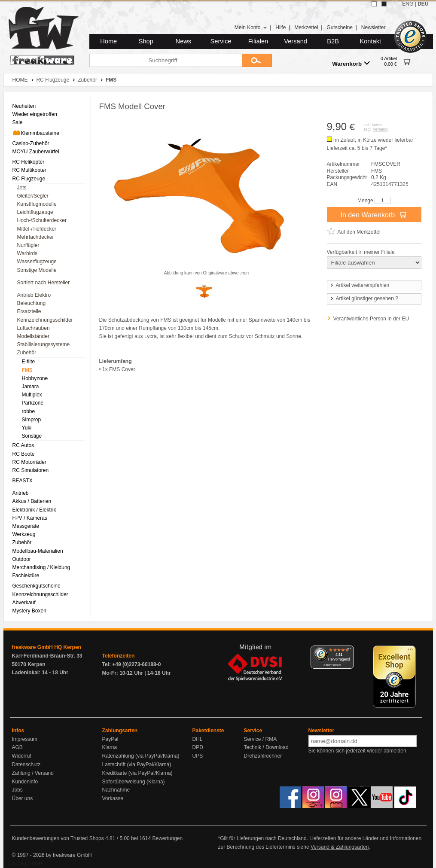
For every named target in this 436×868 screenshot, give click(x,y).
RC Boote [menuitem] (24, 454)
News (184, 41)
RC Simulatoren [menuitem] (31, 470)
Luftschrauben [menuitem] (34, 328)
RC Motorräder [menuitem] (29, 462)
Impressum (25, 739)
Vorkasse (113, 798)
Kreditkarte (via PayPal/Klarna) (137, 773)
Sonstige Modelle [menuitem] (37, 270)
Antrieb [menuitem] (21, 493)
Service (221, 41)
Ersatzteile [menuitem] (29, 311)
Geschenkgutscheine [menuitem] (37, 586)
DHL (198, 739)
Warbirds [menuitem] (27, 253)
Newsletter (373, 27)
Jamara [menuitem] (30, 387)
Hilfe (281, 27)
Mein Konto (251, 27)
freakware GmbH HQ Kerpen (47, 647)
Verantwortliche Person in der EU (371, 319)
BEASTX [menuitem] (23, 481)
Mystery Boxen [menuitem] (29, 611)
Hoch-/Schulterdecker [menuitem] (42, 220)
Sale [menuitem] (18, 122)
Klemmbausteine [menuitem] (36, 133)
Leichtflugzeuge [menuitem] (35, 212)
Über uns (23, 798)
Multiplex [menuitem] (32, 395)
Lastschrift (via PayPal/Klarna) (137, 764)
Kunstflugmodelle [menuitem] (37, 204)
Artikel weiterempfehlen (360, 285)
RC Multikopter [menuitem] (29, 170)
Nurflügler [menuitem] (28, 245)
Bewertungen (167, 838)
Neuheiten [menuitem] (24, 106)
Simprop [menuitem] (32, 420)
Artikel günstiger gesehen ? (364, 298)
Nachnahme (116, 790)
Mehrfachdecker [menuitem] (36, 237)
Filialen (258, 41)
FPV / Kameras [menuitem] (30, 518)
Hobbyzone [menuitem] (35, 378)
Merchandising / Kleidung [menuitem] (41, 567)
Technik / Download (266, 747)
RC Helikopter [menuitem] (29, 162)
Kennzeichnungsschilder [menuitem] (45, 320)
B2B (333, 41)
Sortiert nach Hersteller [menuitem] (44, 283)
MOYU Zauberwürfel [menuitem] (36, 152)
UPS (198, 756)
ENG (408, 4)
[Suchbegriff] (166, 60)
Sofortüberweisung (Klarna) (134, 782)
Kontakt (370, 41)
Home (108, 41)
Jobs (17, 790)
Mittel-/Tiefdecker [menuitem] (37, 229)
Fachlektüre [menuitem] (26, 576)
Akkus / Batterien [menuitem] (32, 501)
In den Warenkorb (374, 214)
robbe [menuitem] (29, 411)
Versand (296, 41)
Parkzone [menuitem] (33, 403)
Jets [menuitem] (22, 188)
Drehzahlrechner (263, 756)
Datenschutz (26, 764)
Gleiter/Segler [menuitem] (33, 196)
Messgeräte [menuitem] (26, 526)
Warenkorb (351, 63)
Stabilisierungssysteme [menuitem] (44, 344)
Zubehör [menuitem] (27, 353)
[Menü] (349, 651)
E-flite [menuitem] (29, 362)
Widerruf (22, 756)
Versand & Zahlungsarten (340, 847)
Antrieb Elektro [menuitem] (34, 295)
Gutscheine (340, 27)
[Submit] (257, 60)
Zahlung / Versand (33, 773)
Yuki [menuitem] (27, 428)
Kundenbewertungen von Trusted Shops (58, 838)
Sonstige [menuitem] (32, 436)
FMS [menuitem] (27, 370)
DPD (198, 747)
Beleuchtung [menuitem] (32, 303)
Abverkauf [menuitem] (24, 603)
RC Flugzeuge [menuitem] (29, 179)
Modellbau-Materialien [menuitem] (38, 551)
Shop (146, 41)
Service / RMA (261, 739)
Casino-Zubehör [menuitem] (31, 143)
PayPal (110, 739)
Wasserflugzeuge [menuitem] (37, 262)
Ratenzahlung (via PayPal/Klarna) (141, 756)
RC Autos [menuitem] (23, 445)
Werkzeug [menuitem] (24, 534)
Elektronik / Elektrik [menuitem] (34, 510)
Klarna (110, 747)
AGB (17, 747)
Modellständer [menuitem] (33, 336)
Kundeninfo (25, 782)
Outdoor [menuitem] (22, 559)
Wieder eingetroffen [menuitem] (35, 114)
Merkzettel (306, 27)
